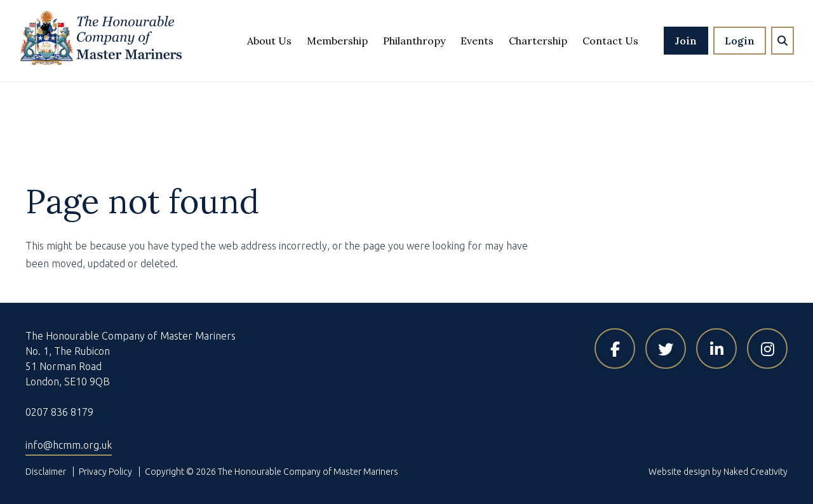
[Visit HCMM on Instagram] (767, 348)
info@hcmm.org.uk (69, 445)
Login (740, 41)
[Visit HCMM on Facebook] (615, 348)
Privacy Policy (105, 472)
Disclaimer (46, 472)
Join (686, 41)
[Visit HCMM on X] (666, 348)
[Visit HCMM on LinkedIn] (716, 348)
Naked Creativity (756, 472)
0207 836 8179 (59, 412)
